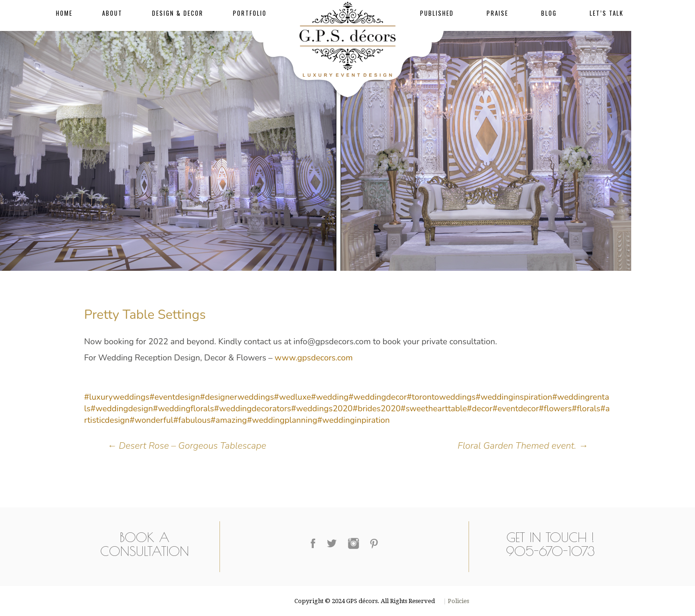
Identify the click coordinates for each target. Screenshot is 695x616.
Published (437, 13)
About (112, 13)
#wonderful (152, 420)
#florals (586, 409)
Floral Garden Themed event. (523, 446)
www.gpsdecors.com (314, 358)
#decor (479, 409)
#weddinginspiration (514, 397)
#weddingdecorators (253, 409)
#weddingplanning (282, 420)
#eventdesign (175, 397)
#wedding (330, 397)
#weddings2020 (322, 409)
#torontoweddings (441, 397)
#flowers (555, 409)
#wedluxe (293, 397)
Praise (497, 13)
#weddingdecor (378, 397)
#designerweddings (237, 397)
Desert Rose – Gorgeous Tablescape (187, 446)
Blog (549, 13)
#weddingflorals (183, 409)
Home (64, 13)
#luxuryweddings (117, 397)
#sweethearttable (434, 409)
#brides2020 (377, 409)
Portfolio (250, 13)
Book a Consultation (145, 544)
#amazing (229, 420)
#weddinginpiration (353, 420)
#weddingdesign (122, 409)
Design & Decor (178, 13)
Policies (458, 601)
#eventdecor (516, 409)
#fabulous (192, 420)
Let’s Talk (607, 13)
